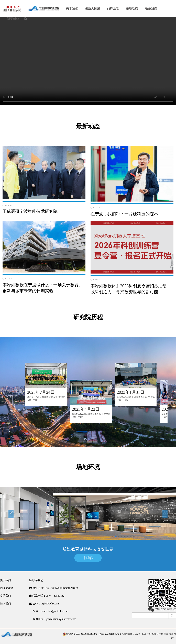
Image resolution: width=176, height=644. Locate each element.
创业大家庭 (7, 588)
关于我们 (5, 580)
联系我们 (5, 596)
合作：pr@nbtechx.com (44, 604)
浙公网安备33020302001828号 (80, 634)
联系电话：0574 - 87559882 (47, 596)
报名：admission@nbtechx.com (49, 611)
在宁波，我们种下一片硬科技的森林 (124, 214)
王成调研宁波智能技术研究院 (30, 211)
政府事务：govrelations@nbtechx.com (53, 619)
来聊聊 (88, 558)
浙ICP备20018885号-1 (110, 634)
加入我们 (5, 604)
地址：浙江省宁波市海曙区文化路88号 (54, 588)
